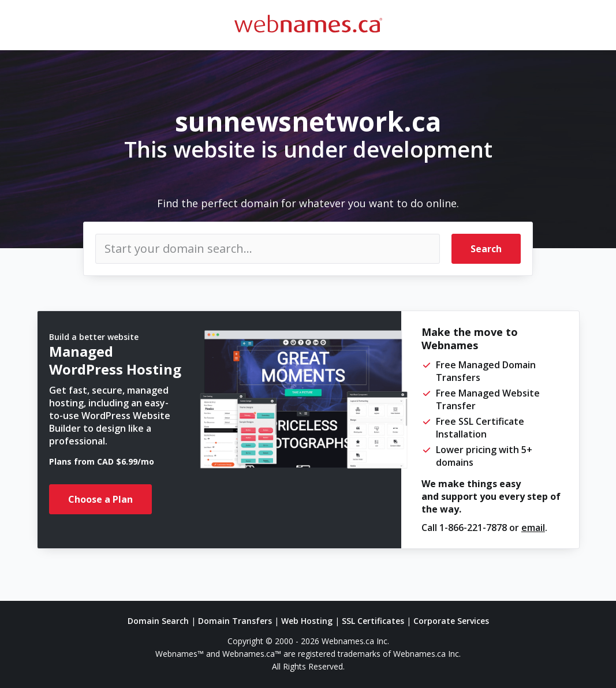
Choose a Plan (100, 499)
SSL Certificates (373, 621)
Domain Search (158, 621)
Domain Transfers (235, 621)
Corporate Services (451, 621)
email (533, 528)
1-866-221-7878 (473, 528)
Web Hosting (307, 621)
